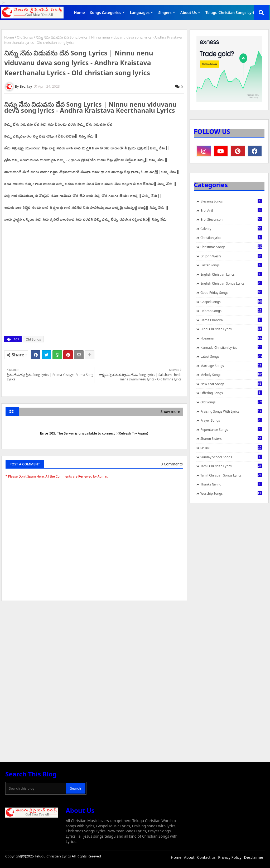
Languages (140, 13)
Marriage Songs (231, 366)
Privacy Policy (230, 857)
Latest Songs (231, 356)
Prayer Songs (231, 420)
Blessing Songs (231, 201)
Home (79, 13)
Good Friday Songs (231, 293)
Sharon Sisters (231, 438)
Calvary (231, 229)
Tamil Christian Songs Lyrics (231, 475)
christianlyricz (231, 238)
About (189, 857)
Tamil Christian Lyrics (231, 466)
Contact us (206, 857)
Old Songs (25, 37)
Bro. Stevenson (231, 219)
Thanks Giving (231, 484)
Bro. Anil (231, 210)
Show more (170, 411)
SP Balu (231, 448)
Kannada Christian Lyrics (231, 347)
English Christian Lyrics (231, 274)
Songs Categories (106, 13)
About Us (189, 13)
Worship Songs (231, 493)
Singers (165, 13)
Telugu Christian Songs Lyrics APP (236, 13)
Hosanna (231, 338)
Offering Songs (231, 393)
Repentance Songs (231, 430)
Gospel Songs (231, 302)
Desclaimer (254, 857)
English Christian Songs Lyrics (231, 283)
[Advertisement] (94, 644)
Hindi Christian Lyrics (231, 329)
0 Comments (172, 464)
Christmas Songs (231, 247)
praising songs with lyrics (231, 411)
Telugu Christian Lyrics (53, 856)
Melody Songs (231, 375)
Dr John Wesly (231, 256)
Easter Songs (231, 265)
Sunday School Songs (231, 457)
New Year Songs (231, 384)
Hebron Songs (231, 311)
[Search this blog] (36, 788)
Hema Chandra (231, 320)
